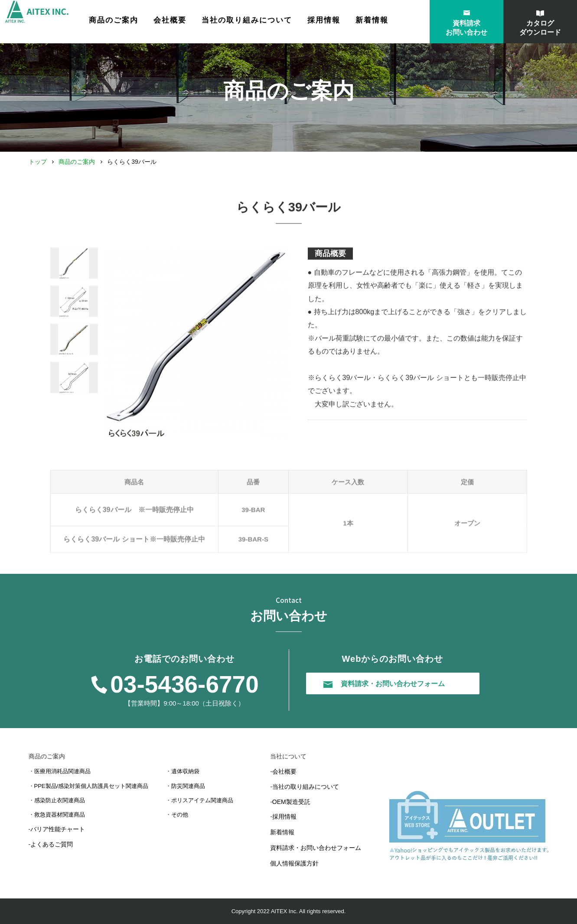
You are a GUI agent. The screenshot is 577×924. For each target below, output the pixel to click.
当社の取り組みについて (273, 22)
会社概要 (196, 22)
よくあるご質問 (52, 844)
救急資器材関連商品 (60, 815)
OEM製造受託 (291, 802)
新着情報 (398, 22)
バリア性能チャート (58, 829)
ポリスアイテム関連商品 (202, 800)
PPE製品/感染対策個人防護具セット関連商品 (91, 786)
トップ (38, 162)
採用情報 (350, 22)
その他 (180, 815)
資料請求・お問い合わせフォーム (316, 848)
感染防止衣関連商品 (60, 800)
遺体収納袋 (185, 771)
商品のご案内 (77, 162)
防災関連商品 (188, 786)
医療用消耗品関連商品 (62, 771)
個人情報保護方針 (294, 863)
